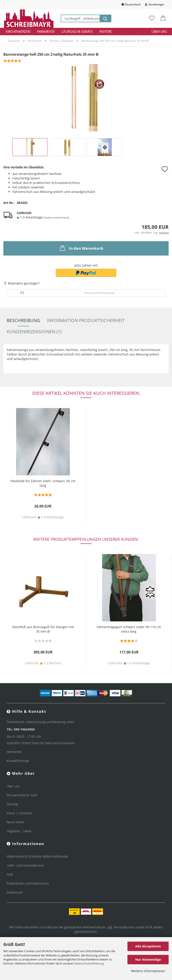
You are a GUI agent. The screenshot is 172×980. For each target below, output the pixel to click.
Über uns (159, 31)
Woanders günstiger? (24, 283)
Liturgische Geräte (77, 31)
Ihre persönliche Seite (22, 795)
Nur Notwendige (148, 959)
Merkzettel (14, 752)
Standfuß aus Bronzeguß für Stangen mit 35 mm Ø (43, 629)
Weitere (105, 31)
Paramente (46, 31)
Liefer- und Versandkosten (25, 865)
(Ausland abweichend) (56, 217)
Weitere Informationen (148, 971)
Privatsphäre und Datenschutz (28, 883)
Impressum (15, 892)
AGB (10, 874)
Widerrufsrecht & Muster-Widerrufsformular (37, 856)
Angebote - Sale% (19, 831)
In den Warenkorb (81, 248)
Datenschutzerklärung (89, 963)
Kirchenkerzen (18, 31)
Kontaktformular (18, 761)
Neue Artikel (15, 822)
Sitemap (12, 804)
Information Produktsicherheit (86, 320)
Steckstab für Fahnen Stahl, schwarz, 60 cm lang (43, 483)
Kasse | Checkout (19, 813)
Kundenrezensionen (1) (34, 332)
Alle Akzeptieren (148, 946)
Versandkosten (124, 927)
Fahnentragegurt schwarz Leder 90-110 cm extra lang (129, 629)
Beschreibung (24, 320)
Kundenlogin (155, 4)
